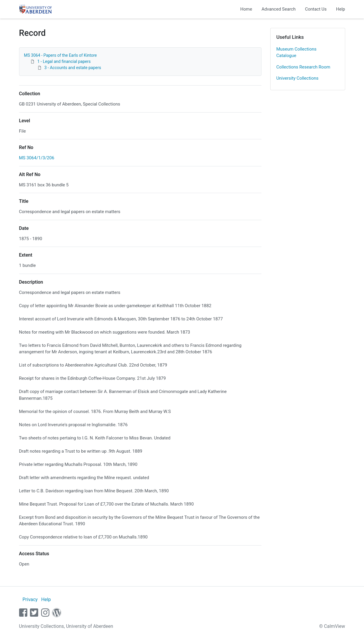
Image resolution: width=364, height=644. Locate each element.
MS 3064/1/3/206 (37, 158)
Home (246, 9)
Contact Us (316, 9)
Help (341, 9)
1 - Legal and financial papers (64, 61)
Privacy (30, 599)
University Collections (298, 78)
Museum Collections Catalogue (297, 52)
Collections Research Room (303, 67)
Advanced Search (279, 9)
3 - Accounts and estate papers (73, 68)
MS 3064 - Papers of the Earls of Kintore (61, 55)
